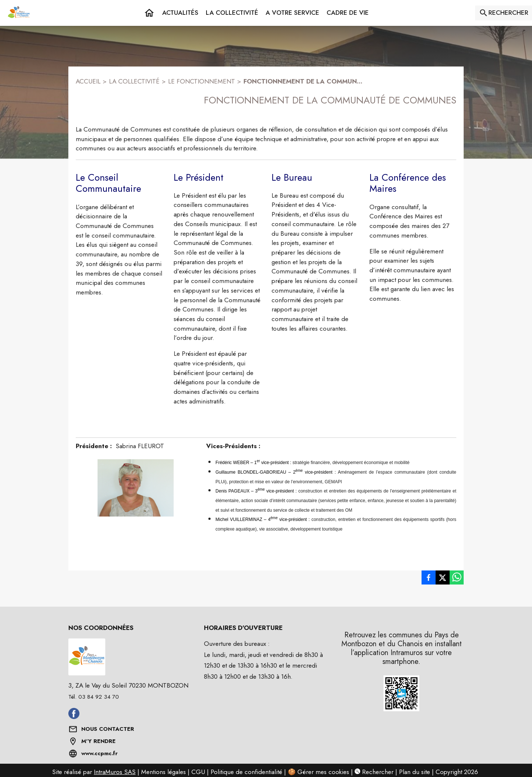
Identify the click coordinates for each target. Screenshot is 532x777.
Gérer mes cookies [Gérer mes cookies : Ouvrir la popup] (323, 772)
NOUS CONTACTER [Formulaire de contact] (108, 729)
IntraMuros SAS (115, 772)
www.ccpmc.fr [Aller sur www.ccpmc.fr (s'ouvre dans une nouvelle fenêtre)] (99, 753)
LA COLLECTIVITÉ (134, 81)
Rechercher (374, 772)
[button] (232, 13)
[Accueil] (19, 13)
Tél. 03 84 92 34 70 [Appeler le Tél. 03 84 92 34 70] (94, 697)
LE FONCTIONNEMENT (202, 81)
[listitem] (429, 577)
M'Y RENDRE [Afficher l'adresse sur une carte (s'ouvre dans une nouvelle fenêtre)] (98, 741)
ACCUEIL (88, 81)
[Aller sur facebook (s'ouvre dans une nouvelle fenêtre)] (74, 717)
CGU (198, 772)
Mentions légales (163, 772)
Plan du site (415, 772)
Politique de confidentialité (246, 772)
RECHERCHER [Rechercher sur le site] (508, 13)
